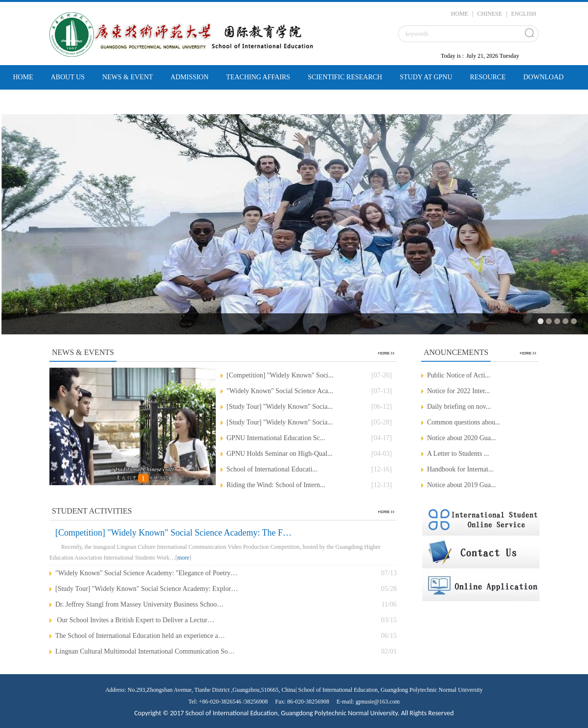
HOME (460, 14)
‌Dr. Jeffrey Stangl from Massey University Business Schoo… (139, 604)
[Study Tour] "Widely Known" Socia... (280, 407)
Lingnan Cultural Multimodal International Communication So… (145, 651)
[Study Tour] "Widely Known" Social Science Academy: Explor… (147, 589)
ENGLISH (524, 14)
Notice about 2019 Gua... (462, 485)
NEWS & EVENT (127, 77)
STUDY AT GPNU (426, 77)
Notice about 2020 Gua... (462, 438)
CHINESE (490, 14)
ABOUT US (68, 77)
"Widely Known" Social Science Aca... (280, 391)
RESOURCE (488, 77)
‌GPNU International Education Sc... (276, 438)
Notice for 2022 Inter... (458, 391)
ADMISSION (190, 77)
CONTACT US (34, 102)
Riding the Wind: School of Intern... (276, 485)
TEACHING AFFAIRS (258, 77)
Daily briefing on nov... (459, 407)
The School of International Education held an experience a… (140, 636)
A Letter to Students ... (458, 454)
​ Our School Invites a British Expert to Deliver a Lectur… (135, 620)
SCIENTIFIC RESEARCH (345, 77)
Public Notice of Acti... (459, 375)
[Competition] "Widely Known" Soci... (280, 375)
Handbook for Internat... (460, 469)
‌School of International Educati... (272, 469)
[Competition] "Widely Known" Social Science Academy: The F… (173, 533)
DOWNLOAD (543, 77)
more (183, 558)
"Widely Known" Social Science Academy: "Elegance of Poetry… (146, 573)
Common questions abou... (464, 422)
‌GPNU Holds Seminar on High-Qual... (280, 454)
